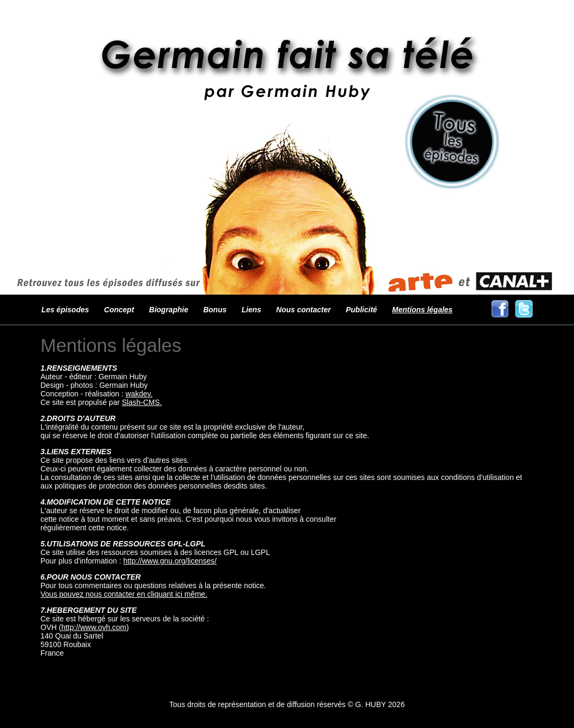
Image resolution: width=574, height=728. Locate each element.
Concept (119, 310)
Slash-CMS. (142, 402)
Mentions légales (423, 310)
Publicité (361, 310)
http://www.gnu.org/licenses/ (170, 561)
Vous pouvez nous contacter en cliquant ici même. (124, 594)
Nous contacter (303, 310)
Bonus (215, 310)
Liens (252, 310)
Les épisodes (65, 310)
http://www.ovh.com (94, 627)
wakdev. (139, 394)
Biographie (169, 310)
